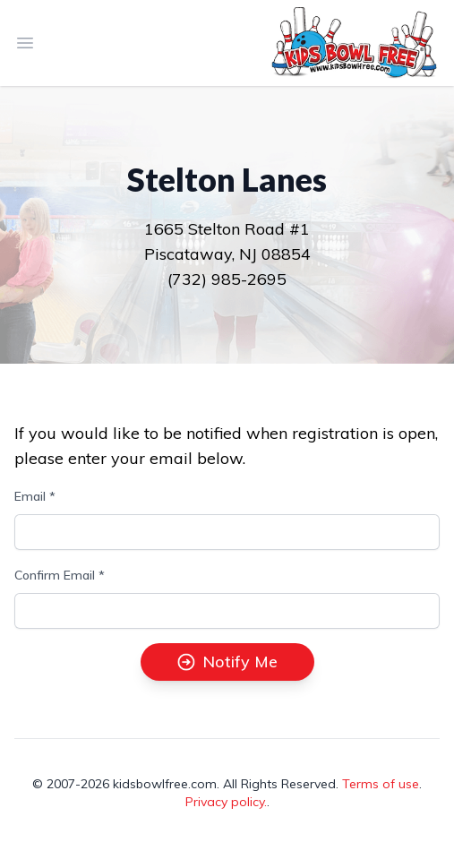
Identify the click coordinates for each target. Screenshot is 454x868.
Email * (35, 496)
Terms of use (381, 784)
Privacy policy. (226, 802)
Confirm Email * (60, 575)
